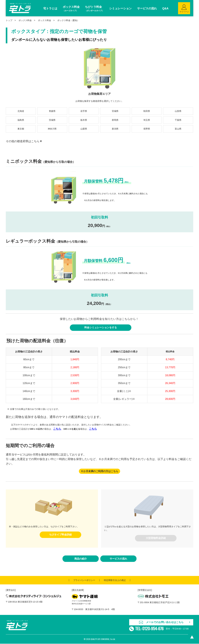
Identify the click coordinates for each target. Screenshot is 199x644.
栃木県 (84, 120)
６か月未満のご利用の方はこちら (99, 471)
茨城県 (52, 120)
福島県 (21, 120)
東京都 (21, 129)
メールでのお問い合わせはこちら (165, 622)
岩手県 (84, 111)
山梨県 (84, 129)
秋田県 (147, 111)
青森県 (52, 111)
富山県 (178, 129)
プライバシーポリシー (84, 580)
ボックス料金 (45, 20)
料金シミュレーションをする (101, 328)
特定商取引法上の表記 (115, 580)
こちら (57, 429)
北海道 (21, 111)
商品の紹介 (81, 559)
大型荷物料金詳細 (156, 538)
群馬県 (115, 120)
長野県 (147, 129)
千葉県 (178, 120)
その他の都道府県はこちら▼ (24, 141)
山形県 (178, 111)
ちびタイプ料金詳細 (60, 535)
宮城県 (115, 111)
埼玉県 (147, 120)
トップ (9, 20)
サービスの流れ (118, 559)
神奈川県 (52, 129)
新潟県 (115, 129)
